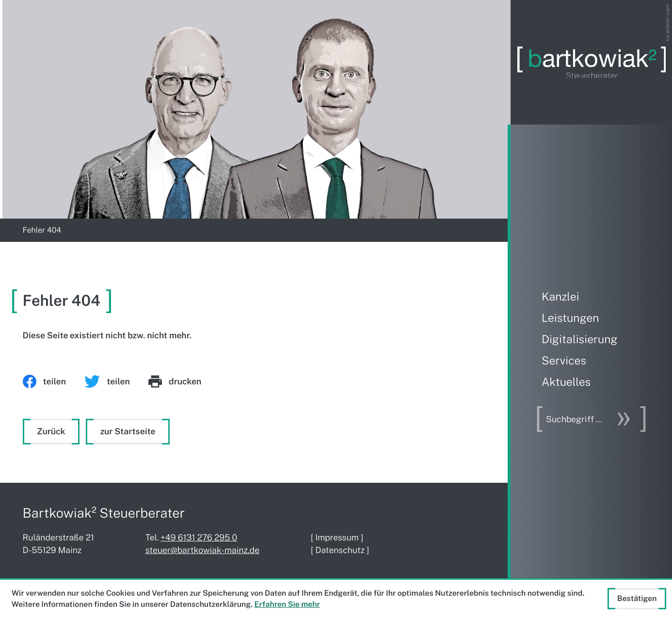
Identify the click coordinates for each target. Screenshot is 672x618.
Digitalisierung (580, 340)
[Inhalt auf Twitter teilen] (116, 381)
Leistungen (570, 318)
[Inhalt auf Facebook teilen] (54, 381)
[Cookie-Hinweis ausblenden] (637, 599)
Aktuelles (566, 382)
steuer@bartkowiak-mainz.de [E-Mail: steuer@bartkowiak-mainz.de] (202, 550)
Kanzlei (560, 297)
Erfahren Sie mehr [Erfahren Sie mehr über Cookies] (287, 604)
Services (564, 361)
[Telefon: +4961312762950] (199, 538)
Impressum (337, 537)
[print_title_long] (184, 381)
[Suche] (578, 419)
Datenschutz (340, 550)
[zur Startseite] (592, 63)
